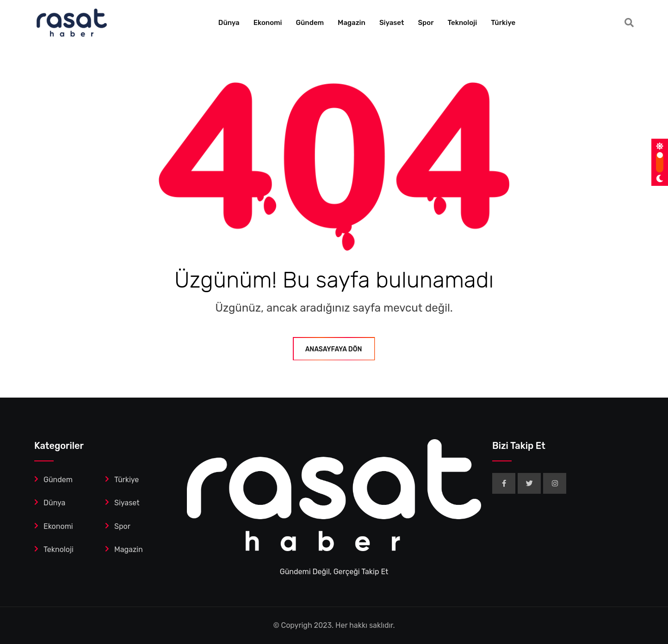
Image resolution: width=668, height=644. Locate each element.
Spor (426, 23)
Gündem (310, 23)
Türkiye (503, 23)
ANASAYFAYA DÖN (334, 349)
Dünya (229, 23)
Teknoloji (462, 23)
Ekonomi (268, 23)
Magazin (352, 23)
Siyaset (392, 23)
